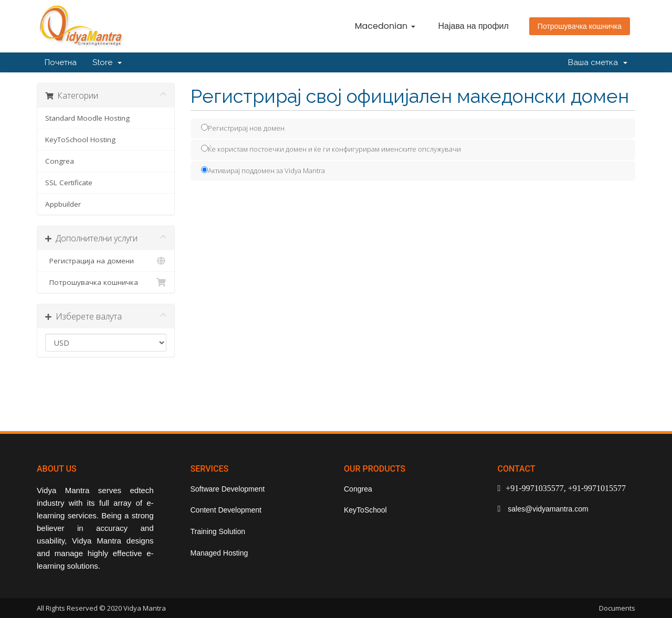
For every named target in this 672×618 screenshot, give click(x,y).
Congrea (60, 161)
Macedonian (385, 26)
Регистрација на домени (106, 261)
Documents (617, 608)
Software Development (228, 489)
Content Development (226, 510)
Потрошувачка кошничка (580, 26)
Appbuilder (63, 204)
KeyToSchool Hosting (80, 140)
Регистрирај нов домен (243, 128)
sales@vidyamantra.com (547, 509)
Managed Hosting (219, 553)
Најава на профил (474, 26)
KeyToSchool (365, 510)
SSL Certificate (69, 183)
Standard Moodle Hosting (87, 118)
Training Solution (218, 531)
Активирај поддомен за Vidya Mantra (263, 171)
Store (107, 62)
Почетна (61, 62)
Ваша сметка (598, 62)
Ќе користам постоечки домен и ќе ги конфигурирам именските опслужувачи (331, 149)
